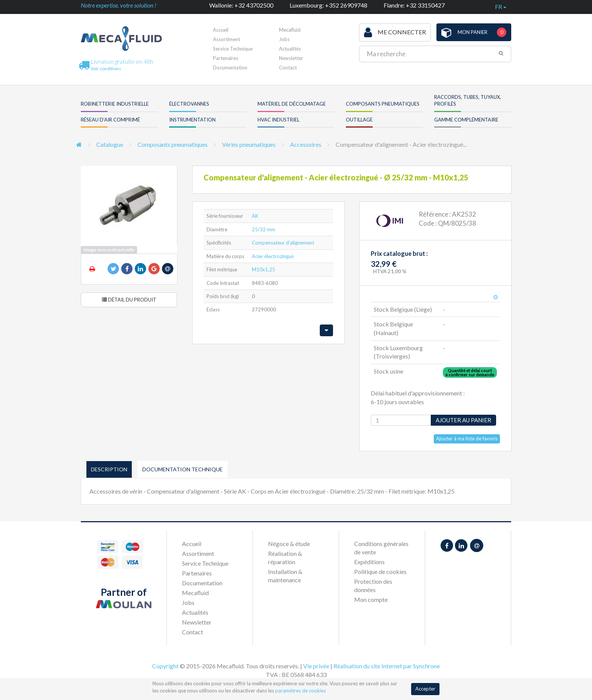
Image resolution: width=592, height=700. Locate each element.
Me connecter (395, 32)
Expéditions (369, 562)
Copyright (165, 666)
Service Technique (233, 49)
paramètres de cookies (301, 691)
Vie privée (316, 666)
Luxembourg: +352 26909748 (328, 5)
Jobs (188, 602)
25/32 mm (264, 229)
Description (109, 469)
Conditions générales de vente (381, 548)
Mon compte (371, 599)
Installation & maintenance (285, 576)
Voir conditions (106, 68)
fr (501, 7)
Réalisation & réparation (285, 558)
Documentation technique (183, 469)
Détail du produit (129, 300)
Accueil (221, 30)
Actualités (290, 49)
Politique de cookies (380, 572)
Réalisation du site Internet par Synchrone (387, 666)
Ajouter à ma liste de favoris (467, 438)
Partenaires (226, 58)
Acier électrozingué (273, 256)
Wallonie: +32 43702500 (241, 5)
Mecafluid (195, 593)
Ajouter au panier (463, 420)
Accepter (425, 689)
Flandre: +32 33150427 (414, 5)
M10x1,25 (264, 269)
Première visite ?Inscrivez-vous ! (307, 32)
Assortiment (227, 39)
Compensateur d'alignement (283, 243)
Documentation (230, 68)
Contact (288, 68)
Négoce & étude (289, 544)
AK (255, 216)
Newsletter (291, 58)
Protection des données (373, 585)
